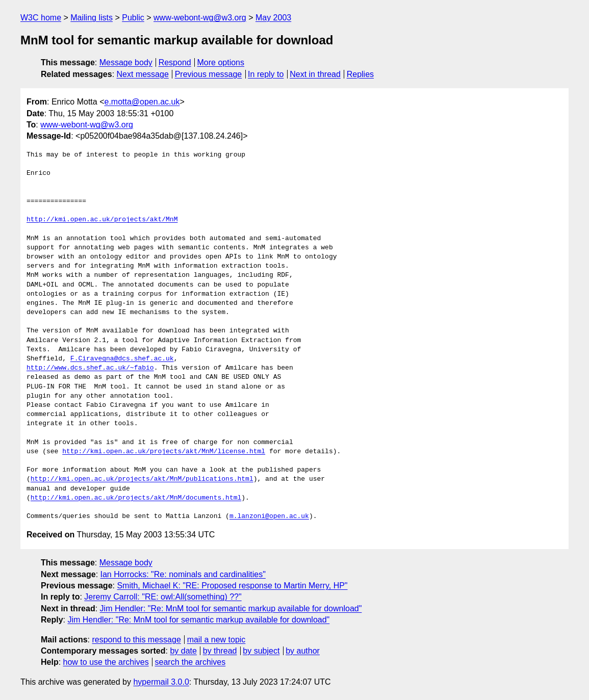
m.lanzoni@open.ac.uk (269, 516)
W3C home (41, 18)
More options (221, 62)
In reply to (266, 74)
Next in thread (315, 74)
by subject (261, 651)
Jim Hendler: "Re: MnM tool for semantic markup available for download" (231, 608)
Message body (126, 62)
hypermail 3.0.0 (161, 682)
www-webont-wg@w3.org (200, 18)
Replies (360, 74)
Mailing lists (92, 18)
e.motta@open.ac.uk (142, 102)
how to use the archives (106, 662)
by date (183, 651)
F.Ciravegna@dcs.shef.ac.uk (122, 359)
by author (303, 651)
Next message (143, 74)
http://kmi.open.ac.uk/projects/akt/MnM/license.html (164, 452)
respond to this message (136, 640)
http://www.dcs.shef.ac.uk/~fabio (90, 368)
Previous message (209, 74)
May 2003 (273, 18)
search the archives (190, 662)
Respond (175, 62)
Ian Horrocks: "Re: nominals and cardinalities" (183, 574)
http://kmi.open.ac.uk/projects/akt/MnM (102, 220)
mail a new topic (216, 640)
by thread (220, 651)
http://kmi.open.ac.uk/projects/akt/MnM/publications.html (142, 479)
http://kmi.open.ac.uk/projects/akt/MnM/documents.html (136, 498)
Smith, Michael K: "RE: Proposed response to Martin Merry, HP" (232, 586)
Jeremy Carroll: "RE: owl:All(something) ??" (163, 597)
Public (133, 18)
